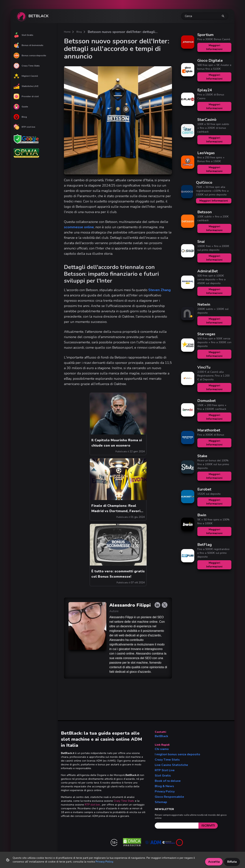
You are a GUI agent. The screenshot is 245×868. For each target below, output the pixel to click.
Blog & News (164, 786)
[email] (177, 826)
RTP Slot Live (165, 770)
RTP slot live (24, 127)
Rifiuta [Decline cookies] (232, 862)
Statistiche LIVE (26, 86)
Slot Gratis (23, 35)
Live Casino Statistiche (171, 765)
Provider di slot (26, 96)
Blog (20, 117)
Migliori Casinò (26, 76)
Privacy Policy (165, 791)
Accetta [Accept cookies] (214, 862)
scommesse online (79, 227)
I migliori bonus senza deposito (177, 754)
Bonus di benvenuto (28, 45)
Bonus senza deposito (30, 55)
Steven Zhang (159, 290)
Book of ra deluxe (168, 781)
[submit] (208, 826)
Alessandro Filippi (130, 605)
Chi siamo (162, 749)
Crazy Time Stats (27, 66)
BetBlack (161, 736)
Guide (21, 107)
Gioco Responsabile (169, 797)
